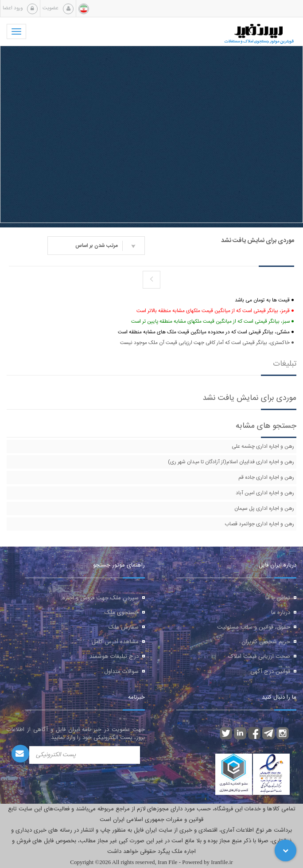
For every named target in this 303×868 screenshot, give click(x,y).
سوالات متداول (121, 672)
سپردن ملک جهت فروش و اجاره (101, 598)
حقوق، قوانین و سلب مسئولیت (254, 627)
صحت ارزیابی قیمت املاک (259, 657)
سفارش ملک (124, 627)
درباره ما (281, 613)
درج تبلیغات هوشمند (114, 657)
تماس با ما (278, 598)
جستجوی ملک (122, 613)
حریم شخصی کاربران (266, 642)
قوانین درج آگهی (270, 672)
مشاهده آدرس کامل (115, 642)
